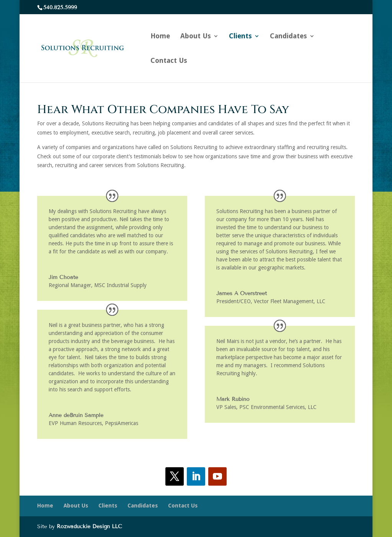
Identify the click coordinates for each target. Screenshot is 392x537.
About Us (196, 37)
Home (160, 37)
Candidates (288, 37)
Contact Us (169, 61)
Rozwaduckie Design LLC (89, 526)
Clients (240, 37)
